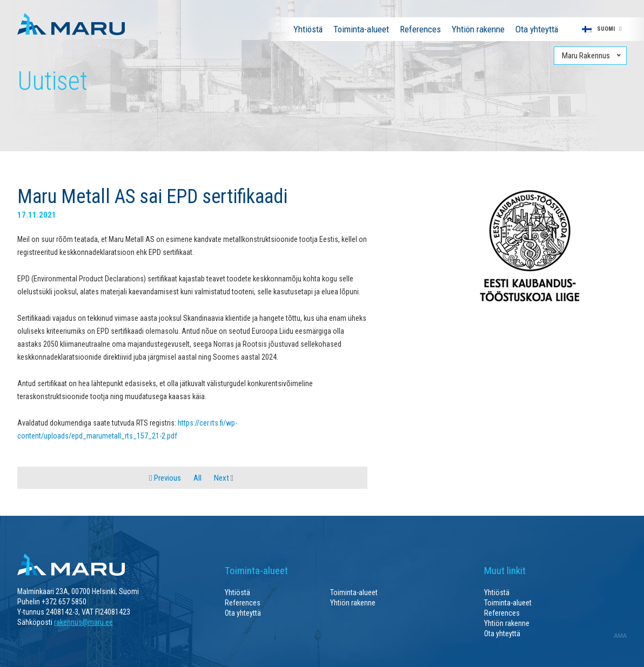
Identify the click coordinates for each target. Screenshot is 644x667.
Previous (165, 478)
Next (224, 478)
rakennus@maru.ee (83, 622)
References (420, 29)
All (197, 478)
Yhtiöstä (308, 29)
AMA (620, 636)
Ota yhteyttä (537, 29)
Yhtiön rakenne (478, 29)
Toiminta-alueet (361, 29)
